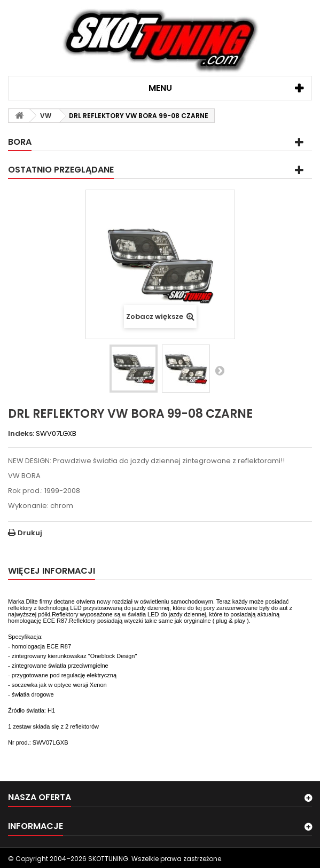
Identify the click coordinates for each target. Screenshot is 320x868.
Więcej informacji (52, 571)
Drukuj (30, 533)
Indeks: (21, 434)
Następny (220, 370)
